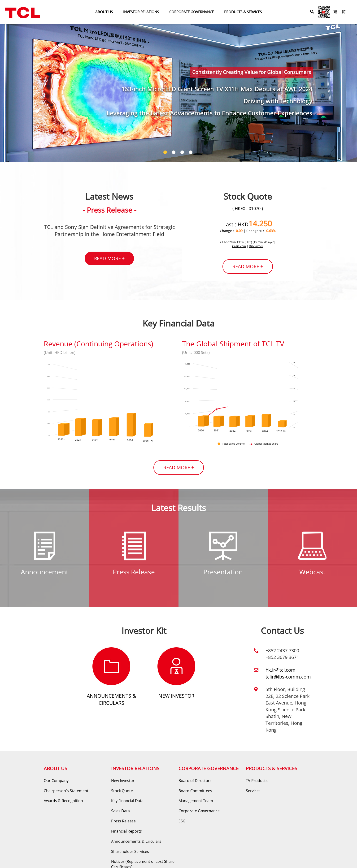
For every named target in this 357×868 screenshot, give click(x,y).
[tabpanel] (178, 81)
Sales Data (120, 811)
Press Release (123, 821)
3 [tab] (183, 153)
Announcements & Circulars (111, 699)
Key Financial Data (127, 801)
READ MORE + (109, 258)
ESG (182, 821)
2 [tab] (174, 153)
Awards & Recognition (63, 801)
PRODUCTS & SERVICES (243, 12)
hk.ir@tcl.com (281, 670)
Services (253, 791)
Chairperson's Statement (66, 791)
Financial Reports (126, 831)
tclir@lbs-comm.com (288, 677)
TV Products (257, 781)
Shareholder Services (130, 851)
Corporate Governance (199, 811)
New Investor (176, 696)
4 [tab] (191, 153)
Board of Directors (195, 781)
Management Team (196, 801)
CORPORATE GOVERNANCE (192, 12)
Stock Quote (122, 791)
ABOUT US (104, 12)
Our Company (56, 781)
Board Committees (195, 791)
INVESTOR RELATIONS (141, 12)
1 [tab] (166, 153)
